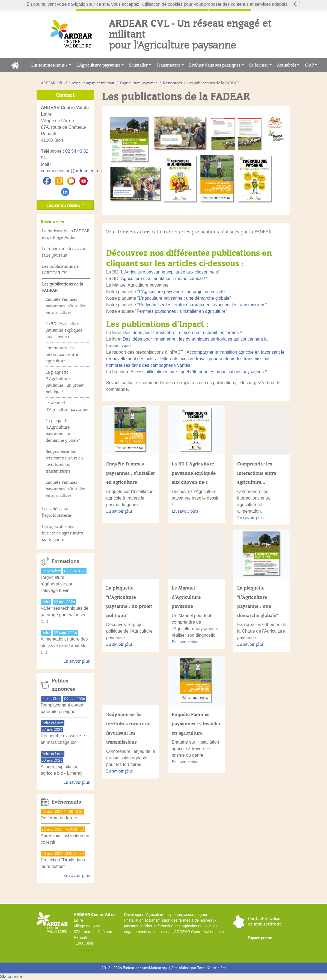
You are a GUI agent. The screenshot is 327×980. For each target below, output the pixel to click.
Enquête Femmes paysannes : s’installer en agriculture (131, 473)
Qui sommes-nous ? (49, 65)
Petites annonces (63, 685)
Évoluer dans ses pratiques (215, 65)
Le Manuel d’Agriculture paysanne (186, 597)
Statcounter (11, 977)
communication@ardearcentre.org (74, 171)
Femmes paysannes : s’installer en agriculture (181, 311)
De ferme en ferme (59, 818)
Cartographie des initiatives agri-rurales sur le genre (63, 533)
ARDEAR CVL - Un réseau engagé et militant (78, 83)
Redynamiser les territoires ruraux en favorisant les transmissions (202, 305)
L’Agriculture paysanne (98, 65)
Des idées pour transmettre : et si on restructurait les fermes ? (182, 333)
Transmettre (169, 65)
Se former (259, 65)
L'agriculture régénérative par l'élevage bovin (57, 584)
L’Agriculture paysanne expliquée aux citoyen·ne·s (170, 272)
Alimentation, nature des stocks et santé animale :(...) (65, 646)
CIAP (309, 65)
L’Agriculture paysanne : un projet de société (182, 292)
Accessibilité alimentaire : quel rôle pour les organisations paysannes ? (199, 372)
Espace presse (260, 938)
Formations (65, 561)
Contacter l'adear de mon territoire (265, 921)
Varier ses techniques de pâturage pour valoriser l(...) (65, 615)
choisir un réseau (64, 205)
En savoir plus (119, 511)
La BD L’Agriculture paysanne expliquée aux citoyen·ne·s (194, 473)
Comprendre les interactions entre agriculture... (257, 473)
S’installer (139, 65)
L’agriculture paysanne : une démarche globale (184, 298)
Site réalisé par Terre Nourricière (199, 968)
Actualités (287, 65)
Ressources (172, 83)
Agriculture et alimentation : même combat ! (163, 279)
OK (297, 4)
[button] (116, 160)
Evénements (66, 802)
